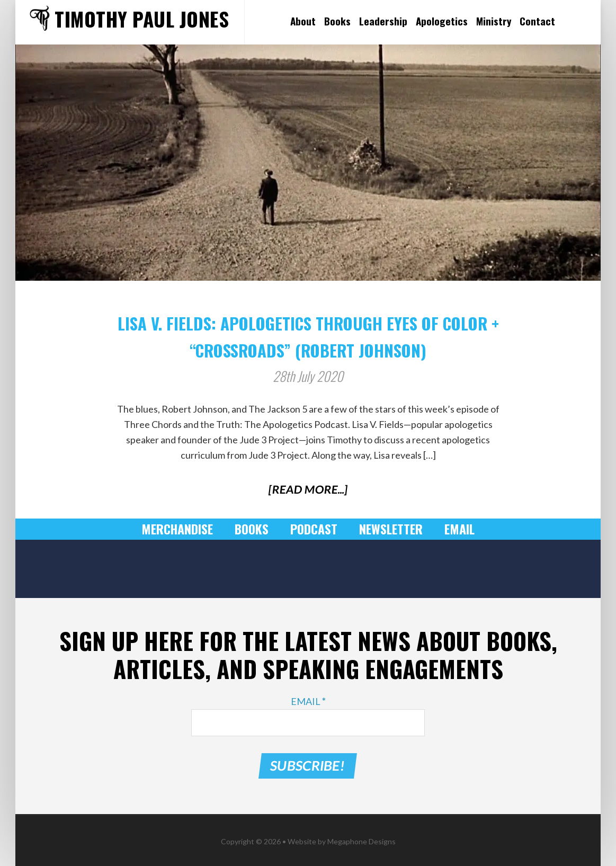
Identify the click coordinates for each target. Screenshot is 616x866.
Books (254, 529)
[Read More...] (308, 489)
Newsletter (387, 529)
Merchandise (183, 529)
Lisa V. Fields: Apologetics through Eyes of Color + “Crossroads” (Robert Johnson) (308, 334)
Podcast (314, 529)
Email (453, 529)
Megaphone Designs (361, 838)
